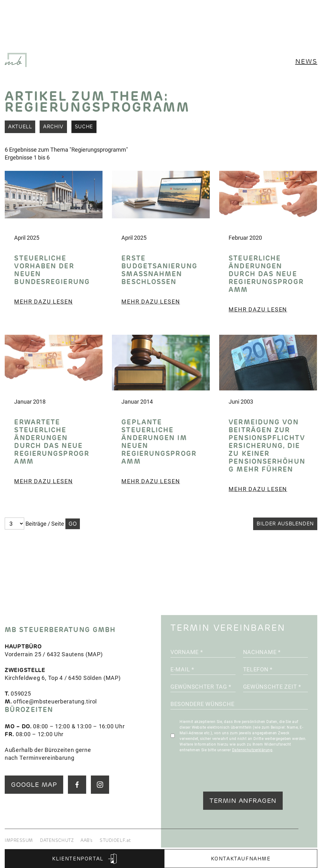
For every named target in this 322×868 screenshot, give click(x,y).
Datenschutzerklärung (252, 750)
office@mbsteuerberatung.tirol (55, 701)
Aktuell (20, 127)
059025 (21, 693)
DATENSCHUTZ (57, 840)
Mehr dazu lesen (43, 301)
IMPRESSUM (19, 840)
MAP (94, 654)
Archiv (53, 127)
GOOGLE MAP (34, 784)
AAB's (87, 840)
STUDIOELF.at (115, 840)
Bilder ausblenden (285, 524)
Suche (84, 127)
